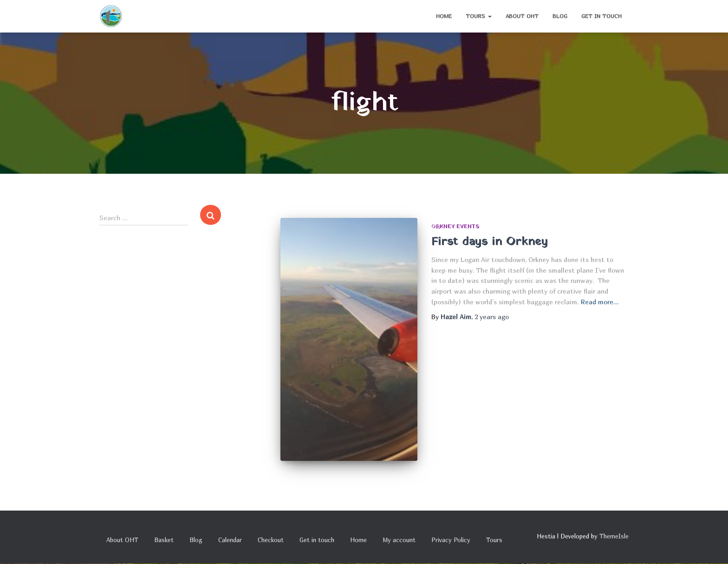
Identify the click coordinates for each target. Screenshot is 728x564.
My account (399, 540)
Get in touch (601, 16)
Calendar (230, 540)
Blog (560, 16)
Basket (164, 540)
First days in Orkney (490, 242)
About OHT (522, 16)
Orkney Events (455, 227)
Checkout (271, 540)
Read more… (600, 302)
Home (444, 16)
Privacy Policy (451, 540)
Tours (479, 16)
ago (492, 317)
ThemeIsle (614, 536)
